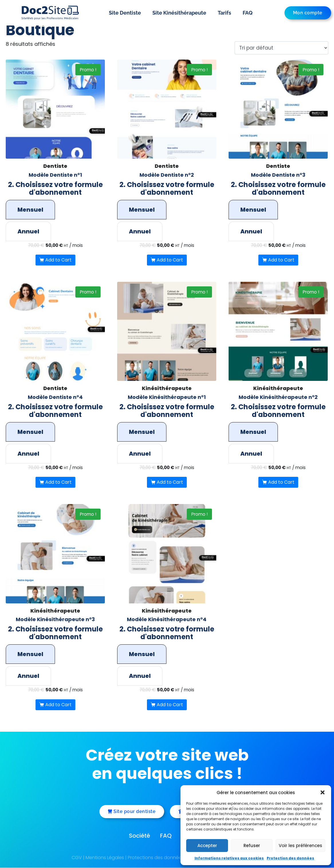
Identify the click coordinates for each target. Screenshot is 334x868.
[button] (323, 792)
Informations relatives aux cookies (229, 858)
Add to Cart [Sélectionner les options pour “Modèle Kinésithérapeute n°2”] (281, 482)
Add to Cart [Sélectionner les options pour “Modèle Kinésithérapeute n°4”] (170, 705)
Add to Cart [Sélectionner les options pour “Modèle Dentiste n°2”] (170, 260)
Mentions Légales (105, 858)
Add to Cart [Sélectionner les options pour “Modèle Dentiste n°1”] (58, 260)
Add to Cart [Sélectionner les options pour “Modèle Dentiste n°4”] (58, 482)
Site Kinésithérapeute (179, 13)
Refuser (252, 846)
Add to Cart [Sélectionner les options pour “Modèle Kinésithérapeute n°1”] (170, 482)
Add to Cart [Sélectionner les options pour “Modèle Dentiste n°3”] (281, 260)
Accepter (207, 846)
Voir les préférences (300, 846)
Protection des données (290, 858)
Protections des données (156, 858)
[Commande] (280, 48)
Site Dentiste (125, 13)
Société (140, 836)
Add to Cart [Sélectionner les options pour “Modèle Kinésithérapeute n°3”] (58, 705)
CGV (77, 858)
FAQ (248, 13)
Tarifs (224, 13)
